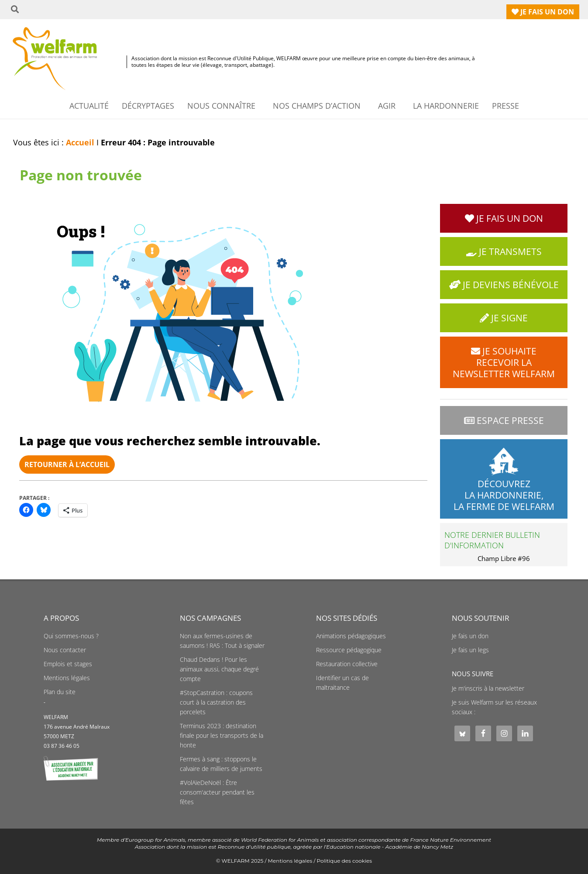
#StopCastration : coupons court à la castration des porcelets (216, 702)
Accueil (80, 142)
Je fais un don (470, 636)
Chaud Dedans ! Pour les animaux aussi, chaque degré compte (219, 669)
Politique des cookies (345, 861)
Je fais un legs (470, 650)
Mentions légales (67, 678)
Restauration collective (347, 664)
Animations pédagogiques (351, 636)
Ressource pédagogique (349, 650)
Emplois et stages (68, 664)
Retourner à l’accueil (67, 465)
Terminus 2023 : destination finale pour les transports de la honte (222, 736)
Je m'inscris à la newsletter (488, 688)
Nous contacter (65, 650)
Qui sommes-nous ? (71, 636)
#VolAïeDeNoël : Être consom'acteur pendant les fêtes (217, 792)
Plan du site (60, 692)
